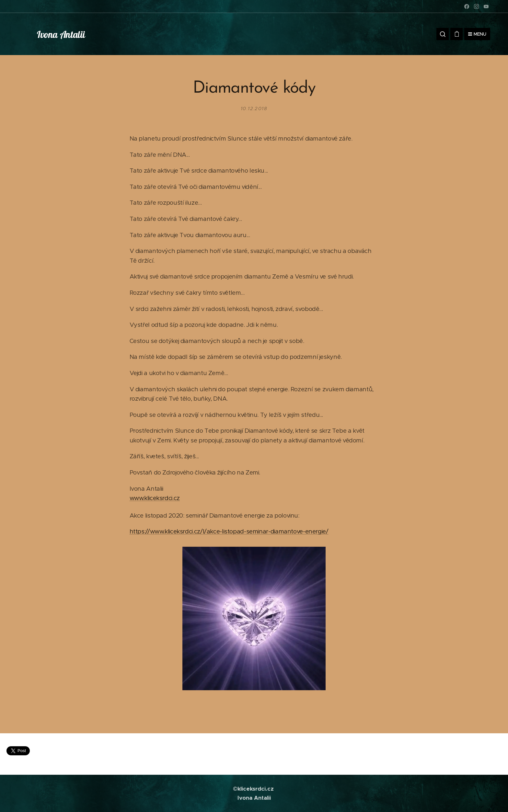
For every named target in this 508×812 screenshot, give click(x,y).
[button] (443, 34)
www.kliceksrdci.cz (155, 498)
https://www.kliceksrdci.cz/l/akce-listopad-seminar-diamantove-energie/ (229, 531)
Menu (477, 34)
